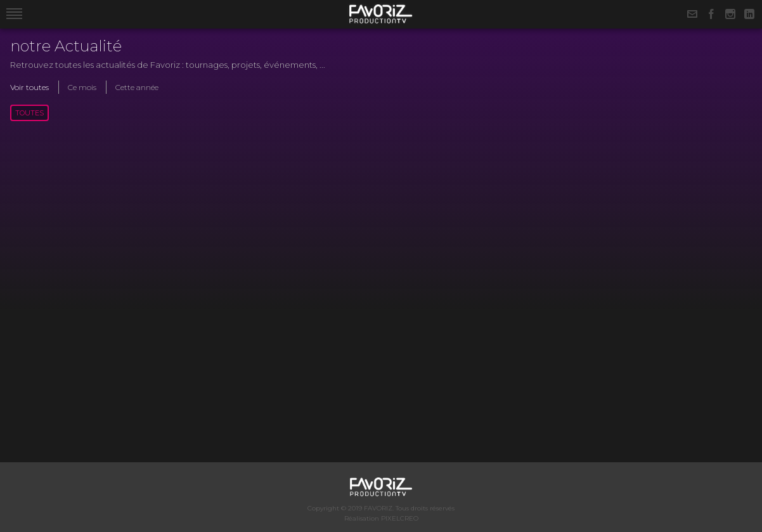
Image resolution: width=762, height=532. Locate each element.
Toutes (29, 113)
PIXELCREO (400, 518)
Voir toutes (29, 87)
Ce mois (82, 87)
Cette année (137, 87)
